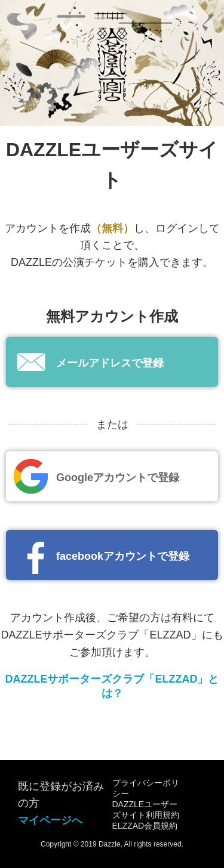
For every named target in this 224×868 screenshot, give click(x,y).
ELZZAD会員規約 (145, 826)
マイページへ (50, 820)
